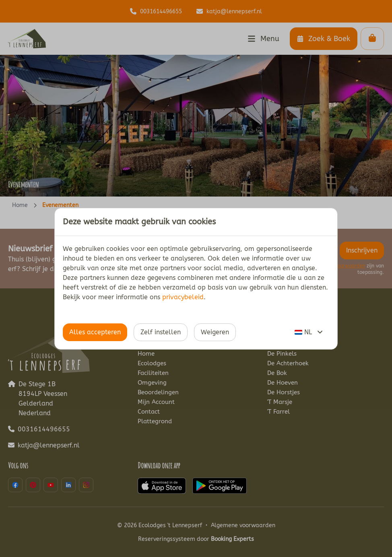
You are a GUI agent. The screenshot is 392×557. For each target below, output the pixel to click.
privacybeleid (183, 297)
